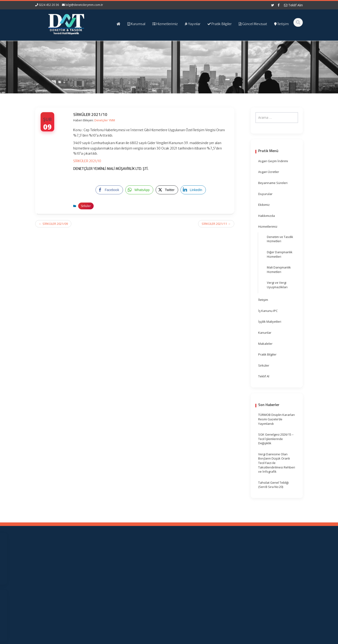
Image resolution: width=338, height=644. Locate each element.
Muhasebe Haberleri (49, 640)
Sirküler (86, 206)
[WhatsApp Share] (139, 190)
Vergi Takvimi (200, 571)
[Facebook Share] (109, 190)
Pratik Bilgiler (267, 354)
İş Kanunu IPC (268, 311)
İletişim (263, 300)
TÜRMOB (196, 567)
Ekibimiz (264, 205)
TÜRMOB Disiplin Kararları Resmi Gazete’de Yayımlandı (277, 419)
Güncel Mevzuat (136, 571)
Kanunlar (265, 333)
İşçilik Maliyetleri (270, 322)
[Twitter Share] (167, 190)
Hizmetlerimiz (268, 226)
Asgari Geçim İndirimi (273, 161)
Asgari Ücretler (269, 172)
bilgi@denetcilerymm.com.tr (84, 5)
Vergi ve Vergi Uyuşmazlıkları (277, 285)
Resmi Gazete (200, 562)
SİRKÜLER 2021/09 (53, 224)
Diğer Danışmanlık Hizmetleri (280, 254)
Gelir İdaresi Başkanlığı (206, 558)
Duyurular (265, 194)
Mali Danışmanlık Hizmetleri (279, 270)
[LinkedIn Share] (193, 190)
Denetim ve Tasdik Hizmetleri (280, 239)
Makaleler (265, 344)
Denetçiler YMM (105, 120)
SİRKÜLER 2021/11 (216, 224)
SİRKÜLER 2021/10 (87, 161)
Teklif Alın (293, 5)
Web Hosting (90, 640)
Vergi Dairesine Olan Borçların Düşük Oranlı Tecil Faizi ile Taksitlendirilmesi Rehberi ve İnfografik (277, 463)
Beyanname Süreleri (273, 183)
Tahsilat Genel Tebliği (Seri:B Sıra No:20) (273, 485)
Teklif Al (264, 376)
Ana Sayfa (131, 558)
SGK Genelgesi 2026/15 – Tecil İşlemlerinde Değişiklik (276, 439)
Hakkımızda (267, 216)
